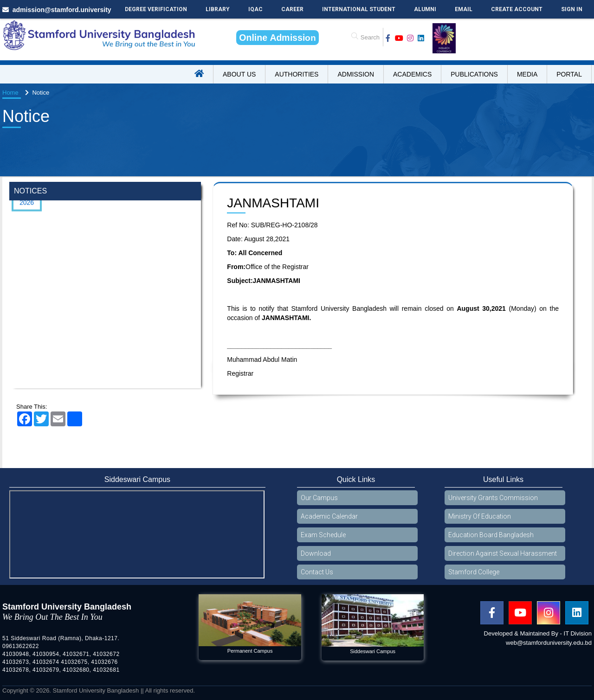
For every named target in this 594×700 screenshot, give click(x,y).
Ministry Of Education (480, 516)
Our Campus (319, 498)
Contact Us (317, 572)
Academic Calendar (329, 516)
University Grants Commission (493, 498)
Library (218, 9)
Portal (569, 74)
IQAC (255, 9)
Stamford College (474, 572)
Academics (412, 74)
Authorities (297, 74)
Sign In (572, 9)
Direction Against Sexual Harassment (503, 553)
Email (464, 9)
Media (527, 74)
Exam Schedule (323, 535)
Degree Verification (156, 9)
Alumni (425, 9)
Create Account (517, 9)
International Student (359, 9)
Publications (474, 74)
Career (292, 9)
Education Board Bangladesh (491, 535)
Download (316, 553)
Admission (356, 74)
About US (239, 74)
